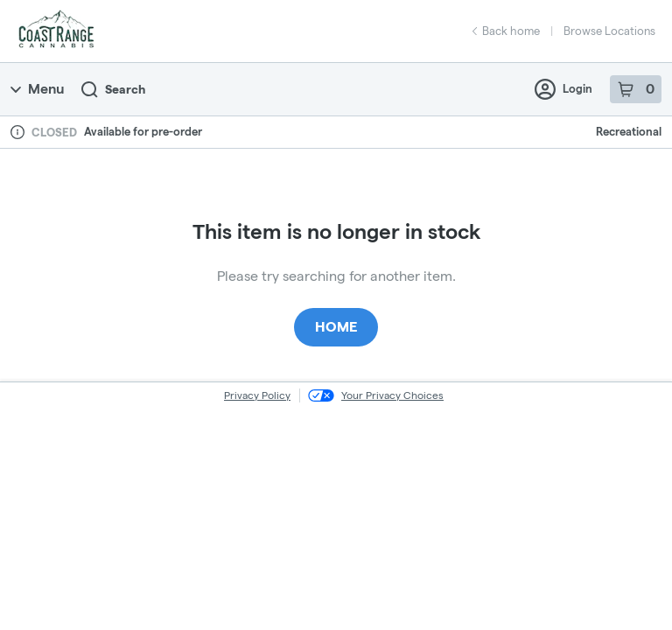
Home (336, 327)
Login (563, 89)
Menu (37, 89)
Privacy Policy (257, 395)
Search (113, 90)
